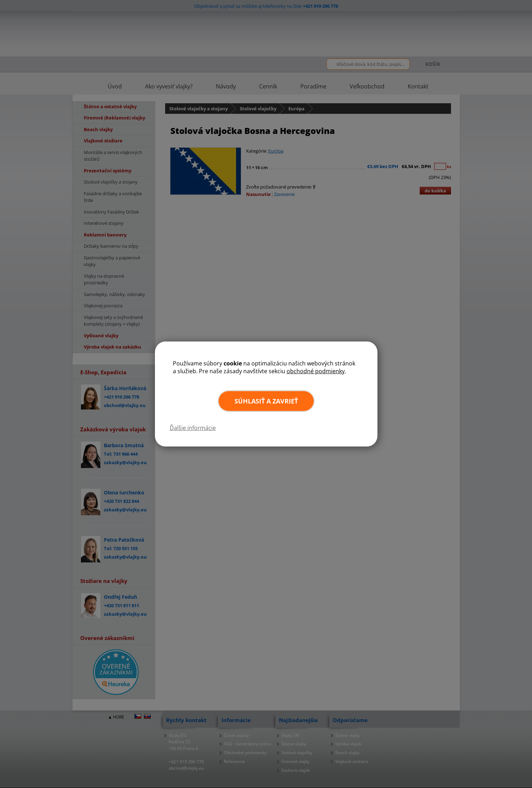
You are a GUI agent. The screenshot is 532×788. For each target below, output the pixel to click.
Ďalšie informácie (193, 428)
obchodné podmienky (316, 371)
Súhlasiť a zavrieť (266, 401)
